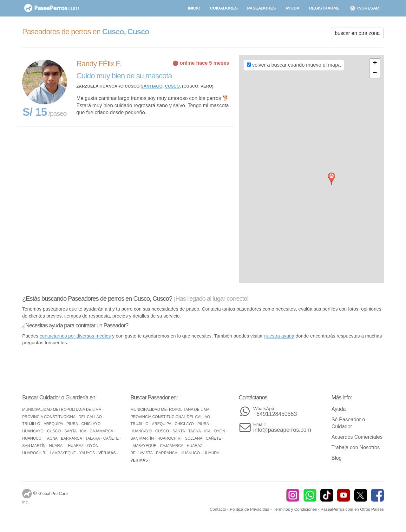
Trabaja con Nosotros (356, 447)
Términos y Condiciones (295, 509)
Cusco (172, 86)
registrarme (324, 8)
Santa (71, 431)
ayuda (292, 8)
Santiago (152, 86)
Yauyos (88, 453)
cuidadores (224, 8)
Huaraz (76, 446)
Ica (84, 431)
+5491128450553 (275, 412)
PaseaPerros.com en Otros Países (352, 509)
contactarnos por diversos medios (75, 336)
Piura (72, 424)
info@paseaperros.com (282, 427)
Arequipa (54, 424)
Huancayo (33, 431)
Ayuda (339, 409)
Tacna (52, 438)
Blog (337, 458)
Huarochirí (35, 453)
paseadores (261, 8)
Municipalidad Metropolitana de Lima (62, 410)
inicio (194, 8)
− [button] (375, 73)
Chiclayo (92, 424)
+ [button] (375, 63)
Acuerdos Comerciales (357, 437)
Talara (93, 438)
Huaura (212, 453)
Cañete (111, 438)
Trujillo (32, 424)
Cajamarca (102, 431)
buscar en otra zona (357, 33)
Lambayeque (63, 453)
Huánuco (32, 438)
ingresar (364, 8)
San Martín (34, 446)
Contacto (218, 509)
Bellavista (142, 453)
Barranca (72, 438)
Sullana (194, 438)
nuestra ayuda (279, 336)
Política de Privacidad (249, 509)
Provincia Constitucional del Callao (63, 417)
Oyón (93, 446)
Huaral (57, 446)
